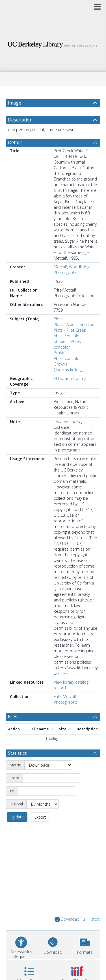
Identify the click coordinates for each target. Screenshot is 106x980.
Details (15, 142)
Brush (59, 353)
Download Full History (77, 919)
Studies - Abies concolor (67, 344)
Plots (58, 319)
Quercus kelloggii (69, 370)
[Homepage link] (53, 43)
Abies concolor (67, 336)
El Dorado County (70, 378)
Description (20, 120)
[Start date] (51, 778)
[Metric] (48, 765)
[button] (85, 945)
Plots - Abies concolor (74, 324)
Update (17, 817)
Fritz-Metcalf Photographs (65, 699)
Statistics (17, 753)
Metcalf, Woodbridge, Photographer (73, 270)
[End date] (46, 791)
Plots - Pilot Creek (70, 330)
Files (13, 716)
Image (15, 103)
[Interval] (42, 804)
